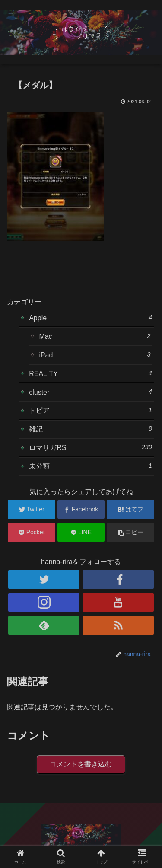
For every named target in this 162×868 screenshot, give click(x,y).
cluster (91, 392)
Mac (95, 336)
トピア (91, 410)
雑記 (91, 429)
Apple (91, 318)
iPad (95, 355)
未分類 (91, 466)
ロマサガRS (91, 447)
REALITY (91, 373)
